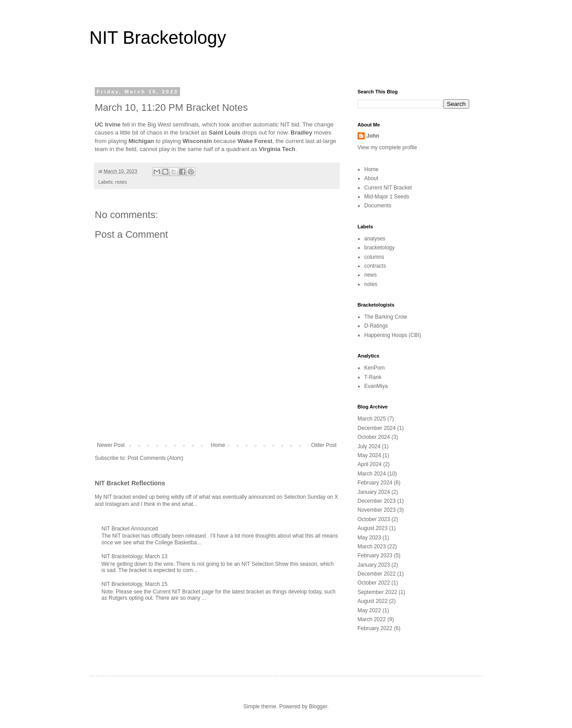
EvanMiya (376, 386)
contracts (375, 266)
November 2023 (376, 510)
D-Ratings (376, 326)
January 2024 (374, 492)
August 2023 (372, 528)
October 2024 (374, 437)
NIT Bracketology (158, 38)
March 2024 (372, 474)
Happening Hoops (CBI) (393, 335)
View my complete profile (387, 147)
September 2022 (377, 592)
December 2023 (376, 501)
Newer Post (111, 445)
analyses (375, 239)
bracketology (379, 248)
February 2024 (375, 483)
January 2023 (374, 565)
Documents (378, 206)
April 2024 (370, 464)
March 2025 (372, 419)
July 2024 (369, 446)
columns (374, 257)
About (371, 178)
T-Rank (373, 377)
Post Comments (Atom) (155, 458)
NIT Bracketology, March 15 (135, 584)
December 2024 (376, 428)
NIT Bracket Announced (130, 529)
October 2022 (374, 583)
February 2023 (375, 555)
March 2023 (372, 547)
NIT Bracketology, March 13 (135, 556)
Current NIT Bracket (388, 188)
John (373, 136)
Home (218, 445)
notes (121, 182)
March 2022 (372, 619)
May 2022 (369, 610)
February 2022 (375, 628)
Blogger (318, 707)
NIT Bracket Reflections (130, 483)
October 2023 (374, 519)
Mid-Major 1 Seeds (387, 197)
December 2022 (376, 574)
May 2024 (369, 455)
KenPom (374, 368)
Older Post (324, 445)
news (370, 275)
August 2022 (372, 601)
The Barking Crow (386, 317)
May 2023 (369, 538)
